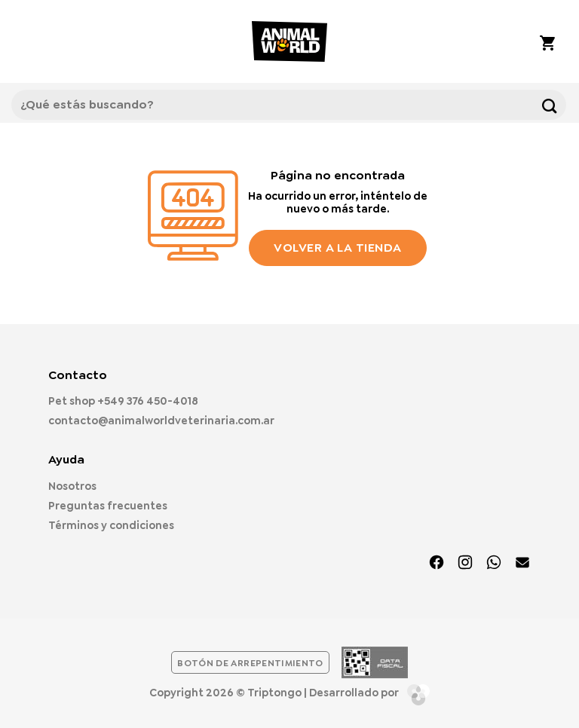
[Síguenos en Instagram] (465, 564)
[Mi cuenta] (506, 41)
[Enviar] (549, 105)
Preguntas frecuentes (108, 506)
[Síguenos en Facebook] (437, 564)
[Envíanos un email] (522, 564)
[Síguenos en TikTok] (494, 564)
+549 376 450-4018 (148, 401)
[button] (30, 41)
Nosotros (72, 486)
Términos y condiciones (111, 525)
